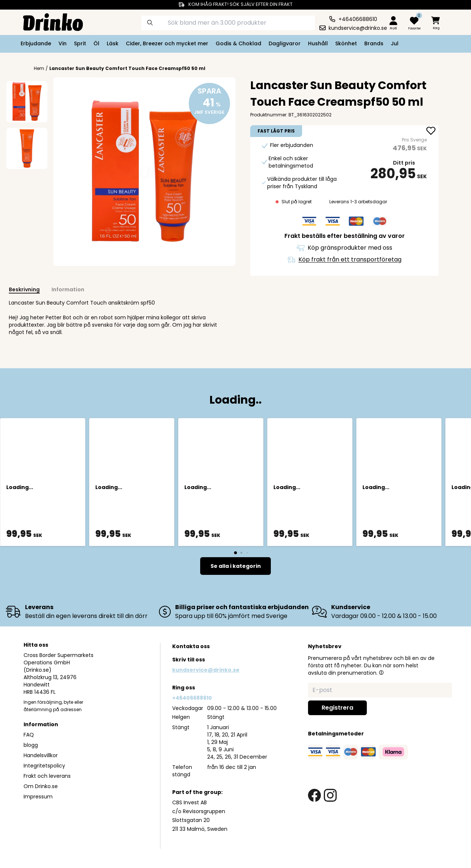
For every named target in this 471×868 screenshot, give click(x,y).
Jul (395, 43)
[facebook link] (314, 795)
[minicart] (436, 23)
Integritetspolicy (44, 766)
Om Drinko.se (41, 786)
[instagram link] (330, 795)
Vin (63, 43)
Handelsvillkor (41, 755)
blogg (31, 745)
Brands (374, 43)
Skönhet (346, 43)
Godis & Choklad (238, 43)
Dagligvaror (285, 43)
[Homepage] (47, 21)
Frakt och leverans (47, 776)
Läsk (113, 43)
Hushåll (318, 43)
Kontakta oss (191, 646)
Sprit (80, 43)
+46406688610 (192, 698)
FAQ (29, 735)
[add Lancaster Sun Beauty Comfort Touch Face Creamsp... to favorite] (431, 131)
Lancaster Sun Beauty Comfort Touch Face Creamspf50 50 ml (127, 68)
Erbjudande (36, 43)
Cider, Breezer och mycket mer (167, 43)
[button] (381, 672)
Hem (39, 68)
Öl (96, 43)
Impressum (38, 797)
